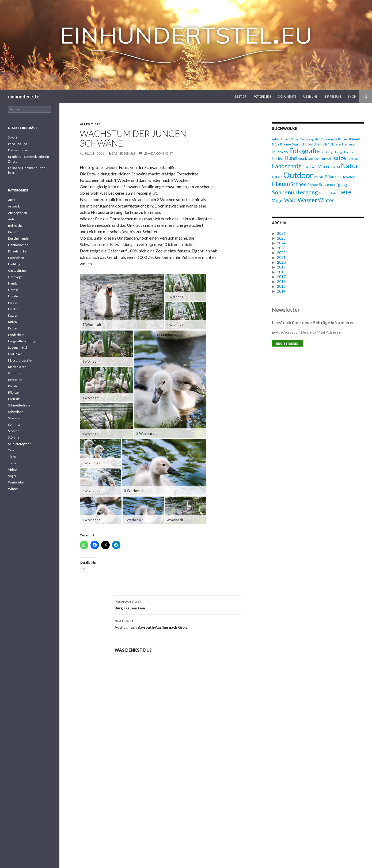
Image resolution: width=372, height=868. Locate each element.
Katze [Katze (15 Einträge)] (339, 158)
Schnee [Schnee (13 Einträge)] (299, 184)
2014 (281, 291)
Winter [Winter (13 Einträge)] (326, 200)
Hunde (13, 296)
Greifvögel (16, 277)
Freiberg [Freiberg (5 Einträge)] (327, 152)
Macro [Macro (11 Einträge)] (324, 166)
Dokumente (287, 96)
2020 (281, 262)
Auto (12, 219)
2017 (281, 277)
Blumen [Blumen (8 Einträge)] (354, 139)
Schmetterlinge (19, 405)
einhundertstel (24, 97)
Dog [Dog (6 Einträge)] (295, 144)
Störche (14, 431)
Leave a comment (158, 153)
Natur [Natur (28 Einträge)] (350, 166)
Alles (85, 124)
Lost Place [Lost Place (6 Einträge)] (309, 167)
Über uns (310, 96)
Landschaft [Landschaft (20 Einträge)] (286, 166)
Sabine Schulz (124, 153)
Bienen (13, 232)
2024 (281, 243)
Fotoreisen (262, 96)
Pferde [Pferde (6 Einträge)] (319, 177)
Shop (352, 96)
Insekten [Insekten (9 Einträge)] (305, 158)
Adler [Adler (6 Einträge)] (276, 139)
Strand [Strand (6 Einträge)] (324, 193)
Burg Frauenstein (178, 604)
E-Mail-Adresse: (311, 332)
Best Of (241, 96)
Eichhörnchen (18, 245)
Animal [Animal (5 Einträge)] (285, 139)
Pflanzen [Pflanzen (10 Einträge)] (333, 176)
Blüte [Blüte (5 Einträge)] (276, 144)
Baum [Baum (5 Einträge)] (295, 139)
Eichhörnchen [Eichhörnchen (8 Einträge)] (310, 144)
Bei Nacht (15, 226)
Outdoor (14, 373)
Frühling (14, 264)
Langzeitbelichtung (22, 341)
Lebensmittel (18, 347)
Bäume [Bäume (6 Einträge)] (286, 144)
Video (12, 469)
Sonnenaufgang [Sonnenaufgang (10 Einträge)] (333, 184)
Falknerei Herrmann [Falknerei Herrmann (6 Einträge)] (343, 144)
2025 (281, 238)
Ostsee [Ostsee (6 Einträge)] (277, 177)
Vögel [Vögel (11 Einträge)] (278, 200)
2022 (281, 253)
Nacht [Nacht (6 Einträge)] (336, 167)
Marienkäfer (17, 367)
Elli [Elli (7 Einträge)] (325, 144)
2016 (281, 281)
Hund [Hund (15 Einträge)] (291, 158)
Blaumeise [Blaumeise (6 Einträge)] (329, 139)
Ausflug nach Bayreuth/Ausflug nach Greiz (178, 624)
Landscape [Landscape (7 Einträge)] (355, 159)
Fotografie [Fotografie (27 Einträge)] (305, 151)
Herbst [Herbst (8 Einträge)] (278, 158)
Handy (13, 283)
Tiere (96, 124)
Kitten (12, 322)
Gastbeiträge (17, 270)
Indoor (13, 303)
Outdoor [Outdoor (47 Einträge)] (298, 175)
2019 (281, 267)
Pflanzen (14, 392)
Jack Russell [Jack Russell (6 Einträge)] (323, 159)
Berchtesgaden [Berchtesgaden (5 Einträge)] (310, 139)
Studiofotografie (20, 444)
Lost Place (15, 354)
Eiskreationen (18, 150)
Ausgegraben (18, 213)
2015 (281, 286)
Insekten (14, 309)
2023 (281, 248)
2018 (281, 272)
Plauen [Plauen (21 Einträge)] (281, 184)
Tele (11, 450)
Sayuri (12, 137)
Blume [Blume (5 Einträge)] (342, 139)
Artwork (14, 206)
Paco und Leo (18, 144)
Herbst (13, 290)
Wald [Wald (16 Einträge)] (291, 200)
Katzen (13, 315)
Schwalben (16, 412)
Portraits (14, 399)
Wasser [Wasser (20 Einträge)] (307, 200)
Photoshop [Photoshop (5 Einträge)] (348, 177)
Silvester (14, 418)
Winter (13, 489)
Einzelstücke (17, 251)
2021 (281, 257)
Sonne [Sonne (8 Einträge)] (313, 185)
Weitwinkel (16, 482)
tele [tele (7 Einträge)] (332, 193)
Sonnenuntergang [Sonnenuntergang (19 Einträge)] (295, 192)
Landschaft (16, 335)
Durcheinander (19, 238)
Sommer (14, 425)
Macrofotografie (20, 360)
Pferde (13, 386)
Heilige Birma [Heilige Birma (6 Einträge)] (343, 152)
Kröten (13, 328)
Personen (15, 380)
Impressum (333, 96)
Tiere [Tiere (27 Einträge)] (344, 192)
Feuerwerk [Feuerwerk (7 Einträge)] (280, 152)
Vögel (12, 476)
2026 (281, 233)
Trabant (13, 463)
